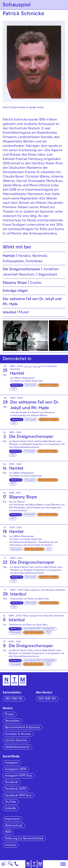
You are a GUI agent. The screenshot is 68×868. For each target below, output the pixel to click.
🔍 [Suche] (11, 865)
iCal (14, 389)
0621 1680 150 (14, 699)
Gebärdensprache (17, 747)
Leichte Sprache (16, 741)
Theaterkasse (16, 545)
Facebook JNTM (16, 789)
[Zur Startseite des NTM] (34, 864)
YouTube (11, 802)
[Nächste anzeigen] (62, 336)
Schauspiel (31, 385)
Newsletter (12, 721)
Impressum (13, 819)
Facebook (12, 783)
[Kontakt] (16, 864)
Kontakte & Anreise (18, 734)
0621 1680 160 (47, 699)
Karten (15, 385)
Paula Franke (34, 545)
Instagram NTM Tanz (19, 776)
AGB (8, 832)
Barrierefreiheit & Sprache (22, 728)
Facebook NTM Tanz (18, 796)
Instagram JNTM (16, 770)
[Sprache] (4, 864)
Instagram (12, 763)
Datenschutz (14, 826)
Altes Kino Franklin (49, 385)
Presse (10, 715)
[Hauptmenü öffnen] (63, 864)
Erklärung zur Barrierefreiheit (24, 839)
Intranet (10, 845)
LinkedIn (11, 809)
